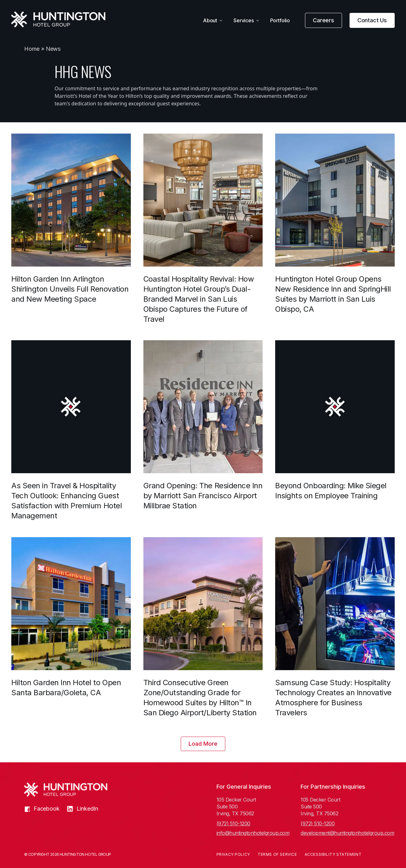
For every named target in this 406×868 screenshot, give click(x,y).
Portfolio (280, 20)
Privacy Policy (233, 855)
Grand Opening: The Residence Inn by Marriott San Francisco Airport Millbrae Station (203, 496)
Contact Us (372, 20)
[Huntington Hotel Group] (58, 19)
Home (32, 49)
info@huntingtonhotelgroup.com (253, 833)
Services (244, 20)
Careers (323, 20)
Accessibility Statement (333, 855)
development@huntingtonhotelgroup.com (341, 833)
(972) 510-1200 (233, 823)
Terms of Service (277, 855)
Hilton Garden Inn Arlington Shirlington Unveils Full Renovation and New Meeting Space (70, 289)
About (210, 20)
